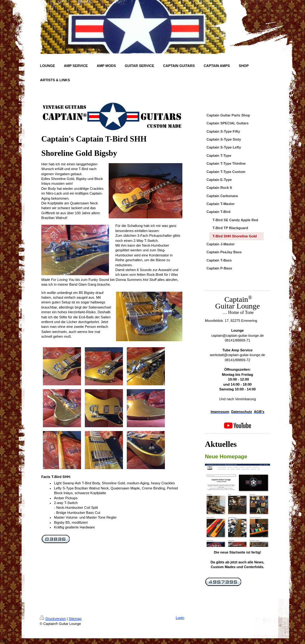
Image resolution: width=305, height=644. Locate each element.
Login (180, 618)
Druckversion (53, 619)
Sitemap (75, 619)
